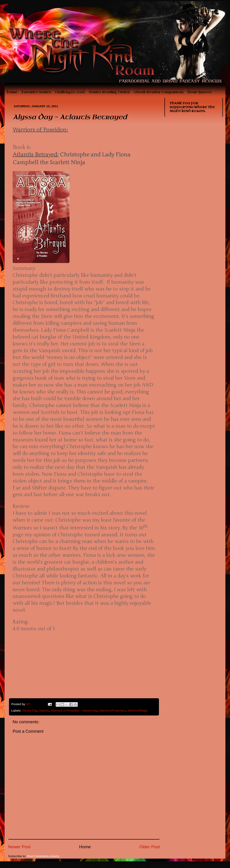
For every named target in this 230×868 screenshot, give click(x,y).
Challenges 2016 (70, 92)
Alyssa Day (30, 711)
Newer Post (19, 847)
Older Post (150, 847)
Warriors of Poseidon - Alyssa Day (74, 711)
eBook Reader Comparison (159, 92)
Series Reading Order (109, 92)
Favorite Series (36, 92)
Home (12, 92)
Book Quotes (200, 92)
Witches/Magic (138, 711)
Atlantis (44, 711)
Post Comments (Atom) (43, 856)
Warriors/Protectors (112, 711)
